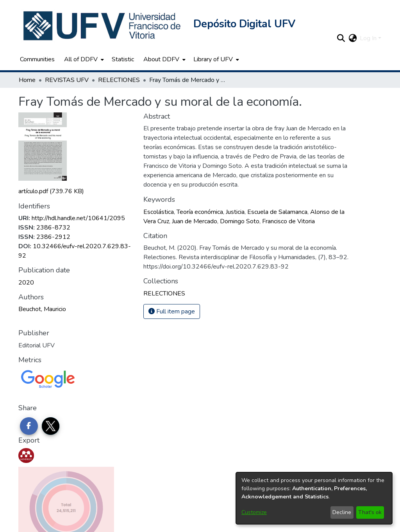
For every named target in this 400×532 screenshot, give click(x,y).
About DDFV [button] (161, 59)
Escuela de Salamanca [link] (277, 212)
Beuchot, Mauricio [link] (42, 309)
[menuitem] (83, 59)
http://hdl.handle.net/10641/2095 (78, 218)
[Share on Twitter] (51, 426)
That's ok (370, 512)
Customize (254, 512)
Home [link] (27, 80)
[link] (51, 191)
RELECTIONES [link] (119, 80)
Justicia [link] (235, 212)
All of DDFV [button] (81, 59)
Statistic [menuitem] (123, 59)
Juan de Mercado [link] (195, 221)
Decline (342, 512)
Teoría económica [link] (200, 212)
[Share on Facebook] (29, 426)
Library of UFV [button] (213, 59)
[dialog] (314, 498)
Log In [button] (369, 38)
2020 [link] (26, 283)
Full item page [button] (172, 311)
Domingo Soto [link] (240, 221)
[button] (103, 26)
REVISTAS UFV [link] (67, 80)
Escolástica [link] (159, 212)
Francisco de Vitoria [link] (288, 221)
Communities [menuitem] (37, 59)
